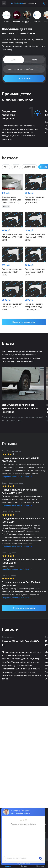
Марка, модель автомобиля (20, 69)
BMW (16, 167)
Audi (6, 167)
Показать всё (24, 78)
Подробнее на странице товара (15, 476)
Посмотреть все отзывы (24, 608)
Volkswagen (29, 167)
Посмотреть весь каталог (24, 322)
